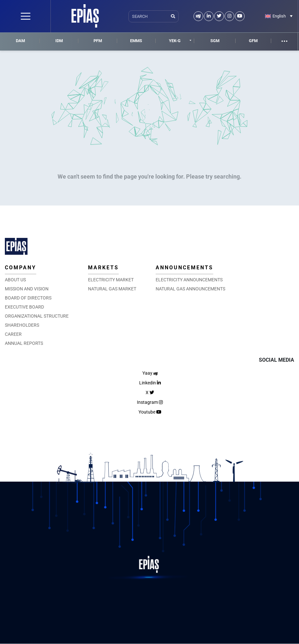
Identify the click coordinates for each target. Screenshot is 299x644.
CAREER (13, 334)
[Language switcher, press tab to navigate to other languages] (279, 16)
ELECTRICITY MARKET (111, 280)
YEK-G (175, 41)
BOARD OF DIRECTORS (28, 298)
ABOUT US (15, 280)
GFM (253, 41)
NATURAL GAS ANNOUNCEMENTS (190, 289)
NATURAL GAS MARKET (112, 289)
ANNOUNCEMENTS (184, 268)
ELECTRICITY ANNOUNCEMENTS (189, 280)
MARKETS (103, 268)
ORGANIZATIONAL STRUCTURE (37, 316)
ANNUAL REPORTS (24, 343)
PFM (98, 41)
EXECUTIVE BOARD (24, 307)
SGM (215, 41)
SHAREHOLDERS (22, 325)
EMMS (136, 41)
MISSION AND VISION (27, 289)
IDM (59, 41)
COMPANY (21, 268)
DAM (20, 41)
